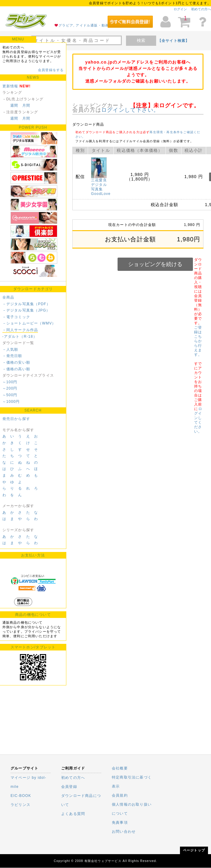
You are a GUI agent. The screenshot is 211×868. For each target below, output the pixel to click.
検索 (141, 40)
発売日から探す (16, 419)
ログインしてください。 (198, 420)
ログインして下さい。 (130, 110)
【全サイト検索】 (174, 41)
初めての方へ (201, 9)
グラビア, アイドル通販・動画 (84, 25)
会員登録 (69, 787)
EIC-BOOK (21, 796)
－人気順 (10, 349)
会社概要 (120, 768)
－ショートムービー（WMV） (29, 323)
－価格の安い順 (16, 362)
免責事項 (120, 823)
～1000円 (11, 402)
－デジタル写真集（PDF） (27, 304)
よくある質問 (73, 814)
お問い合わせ (124, 832)
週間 (14, 105)
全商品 (8, 297)
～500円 (10, 395)
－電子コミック (16, 317)
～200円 (10, 388)
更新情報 (10, 86)
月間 (26, 105)
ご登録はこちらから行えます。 (198, 341)
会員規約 (120, 795)
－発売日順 (12, 356)
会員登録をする (51, 70)
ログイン (180, 9)
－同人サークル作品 (20, 330)
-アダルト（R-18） (20, 337)
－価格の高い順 (16, 369)
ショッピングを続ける (155, 264)
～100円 (10, 382)
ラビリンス (20, 805)
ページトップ (194, 850)
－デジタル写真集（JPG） (26, 310)
